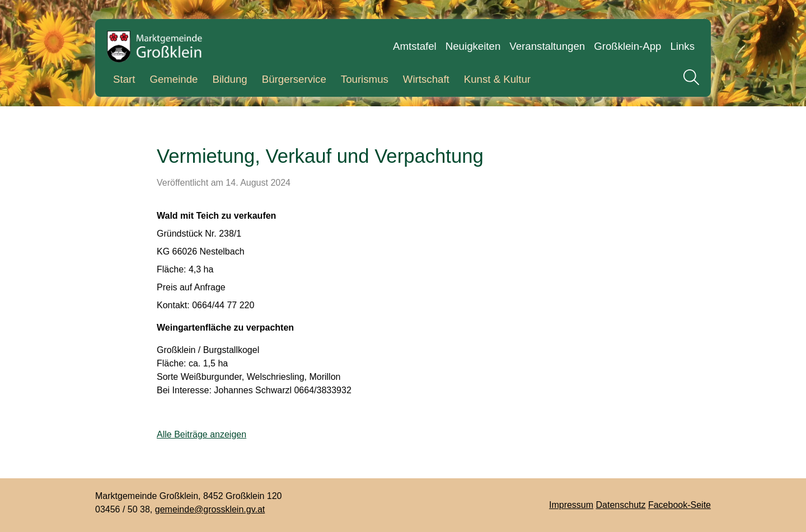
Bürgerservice (294, 79)
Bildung (229, 79)
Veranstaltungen (547, 46)
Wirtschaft (426, 79)
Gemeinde (174, 79)
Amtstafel (415, 46)
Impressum (571, 505)
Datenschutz (621, 505)
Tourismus (365, 79)
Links (682, 46)
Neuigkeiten (473, 46)
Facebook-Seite (680, 505)
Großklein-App (627, 46)
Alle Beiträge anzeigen (201, 434)
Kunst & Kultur (497, 79)
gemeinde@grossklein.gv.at (210, 509)
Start (124, 79)
